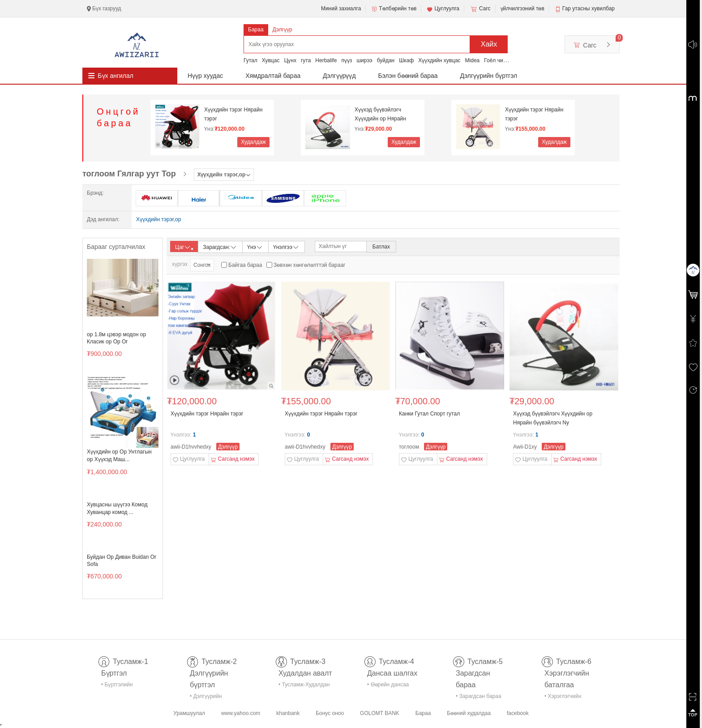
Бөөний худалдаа (469, 713)
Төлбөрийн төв (394, 9)
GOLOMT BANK (380, 713)
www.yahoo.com (241, 713)
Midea (473, 60)
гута (306, 60)
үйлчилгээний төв (522, 9)
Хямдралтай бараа (273, 76)
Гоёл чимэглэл (502, 60)
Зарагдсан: (220, 246)
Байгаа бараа (245, 265)
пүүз (347, 60)
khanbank (288, 713)
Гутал (250, 60)
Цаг (184, 247)
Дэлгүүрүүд (339, 76)
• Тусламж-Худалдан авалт (304, 686)
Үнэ (255, 246)
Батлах (381, 247)
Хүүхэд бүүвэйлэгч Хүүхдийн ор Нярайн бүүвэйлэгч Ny (380, 114)
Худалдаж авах (253, 143)
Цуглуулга (443, 9)
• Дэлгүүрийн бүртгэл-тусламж (211, 698)
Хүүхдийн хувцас (439, 60)
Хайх (489, 44)
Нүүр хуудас (205, 76)
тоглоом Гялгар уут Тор (129, 174)
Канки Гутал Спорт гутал (429, 414)
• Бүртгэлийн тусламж (117, 686)
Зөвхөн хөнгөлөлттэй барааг (309, 265)
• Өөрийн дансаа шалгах (388, 686)
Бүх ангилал (116, 76)
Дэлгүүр (283, 30)
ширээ (364, 60)
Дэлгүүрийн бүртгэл (489, 76)
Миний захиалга (341, 9)
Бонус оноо (330, 713)
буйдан (386, 60)
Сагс (480, 9)
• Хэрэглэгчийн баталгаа (563, 698)
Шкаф (406, 60)
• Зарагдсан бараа (479, 696)
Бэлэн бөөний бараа (408, 76)
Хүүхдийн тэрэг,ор (158, 219)
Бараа (256, 30)
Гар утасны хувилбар (589, 9)
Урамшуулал (189, 713)
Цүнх (290, 60)
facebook (518, 713)
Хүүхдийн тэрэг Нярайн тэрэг (233, 114)
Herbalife (326, 60)
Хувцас (271, 60)
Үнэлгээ (286, 246)
